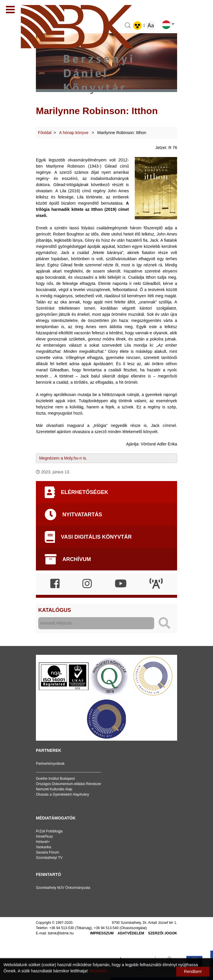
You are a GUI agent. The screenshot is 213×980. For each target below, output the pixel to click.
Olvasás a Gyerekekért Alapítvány (63, 794)
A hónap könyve (74, 133)
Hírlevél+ (43, 842)
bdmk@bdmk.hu (61, 933)
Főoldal (45, 133)
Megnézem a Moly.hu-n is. (63, 458)
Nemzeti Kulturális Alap (54, 789)
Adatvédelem (131, 933)
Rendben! (193, 971)
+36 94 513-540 (106, 928)
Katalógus (55, 610)
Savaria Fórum (48, 852)
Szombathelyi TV (49, 858)
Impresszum (102, 933)
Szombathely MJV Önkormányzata (63, 888)
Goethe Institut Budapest (55, 779)
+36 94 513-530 (61, 928)
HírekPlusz (44, 837)
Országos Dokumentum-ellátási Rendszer (69, 784)
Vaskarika (44, 847)
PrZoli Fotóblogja (49, 831)
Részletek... (100, 971)
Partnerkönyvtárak (50, 764)
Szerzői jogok (163, 933)
